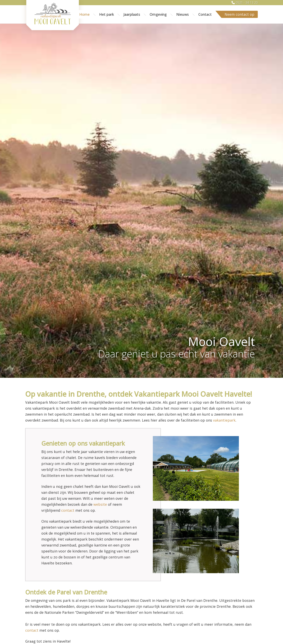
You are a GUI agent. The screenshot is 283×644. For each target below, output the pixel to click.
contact (68, 510)
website (100, 504)
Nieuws (183, 14)
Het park (107, 14)
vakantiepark (224, 420)
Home (84, 14)
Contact (205, 14)
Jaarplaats (132, 14)
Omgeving (158, 14)
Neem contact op (239, 14)
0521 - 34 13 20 (247, 3)
